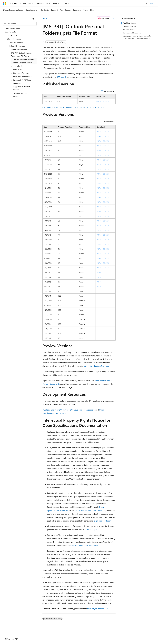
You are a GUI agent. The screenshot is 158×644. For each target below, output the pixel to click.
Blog (34, 637)
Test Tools (67, 410)
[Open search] (146, 3)
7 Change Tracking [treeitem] (20, 93)
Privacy (54, 637)
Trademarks (102, 637)
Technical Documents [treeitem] (19, 49)
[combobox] (20, 24)
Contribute (44, 637)
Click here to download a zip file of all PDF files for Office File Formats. (72, 107)
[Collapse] (33, 19)
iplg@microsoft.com (102, 521)
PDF (98, 101)
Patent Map (91, 530)
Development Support (83, 410)
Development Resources (132, 33)
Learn (45, 18)
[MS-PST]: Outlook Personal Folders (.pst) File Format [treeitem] (24, 61)
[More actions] (113, 19)
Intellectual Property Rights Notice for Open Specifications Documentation (137, 37)
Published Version (130, 23)
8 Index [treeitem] (16, 97)
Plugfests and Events (51, 410)
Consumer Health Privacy (71, 637)
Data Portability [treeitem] (13, 35)
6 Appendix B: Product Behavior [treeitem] (21, 88)
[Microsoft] (5, 3)
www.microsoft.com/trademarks (84, 545)
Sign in (152, 3)
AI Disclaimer (8, 637)
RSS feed (60, 77)
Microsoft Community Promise (88, 510)
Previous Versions (129, 26)
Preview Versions (129, 30)
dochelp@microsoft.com (98, 609)
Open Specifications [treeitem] (12, 28)
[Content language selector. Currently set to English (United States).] (14, 631)
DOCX (105, 101)
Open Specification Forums (96, 366)
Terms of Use (90, 637)
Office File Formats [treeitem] (16, 42)
